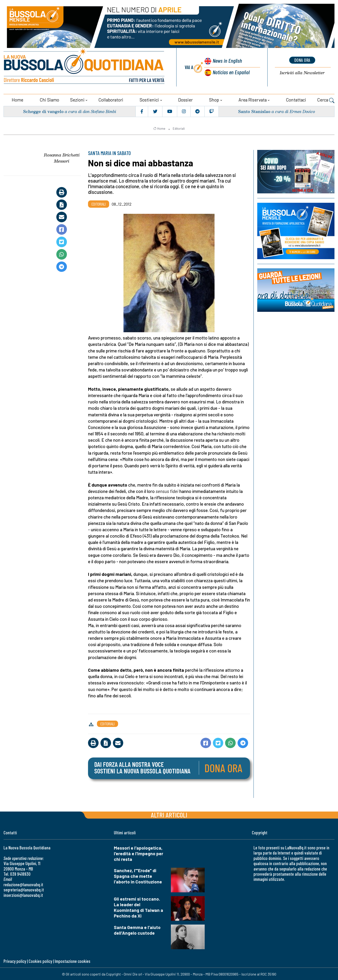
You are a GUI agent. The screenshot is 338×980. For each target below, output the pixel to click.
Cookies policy (40, 960)
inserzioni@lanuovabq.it (23, 894)
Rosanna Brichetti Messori (62, 158)
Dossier (185, 99)
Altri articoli (169, 814)
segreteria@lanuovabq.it (24, 889)
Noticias (231, 72)
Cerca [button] (326, 100)
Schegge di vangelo (44, 111)
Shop (214, 99)
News (227, 61)
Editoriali (179, 128)
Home (17, 99)
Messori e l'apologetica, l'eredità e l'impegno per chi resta (138, 853)
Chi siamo (49, 99)
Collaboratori (111, 99)
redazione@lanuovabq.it (23, 884)
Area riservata (253, 99)
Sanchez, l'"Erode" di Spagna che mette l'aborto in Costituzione (138, 876)
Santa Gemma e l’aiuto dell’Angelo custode (137, 929)
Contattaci (296, 99)
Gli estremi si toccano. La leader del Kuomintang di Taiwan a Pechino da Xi (138, 907)
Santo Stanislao (254, 111)
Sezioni (77, 99)
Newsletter (302, 73)
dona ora (302, 60)
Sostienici (149, 99)
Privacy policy (15, 960)
